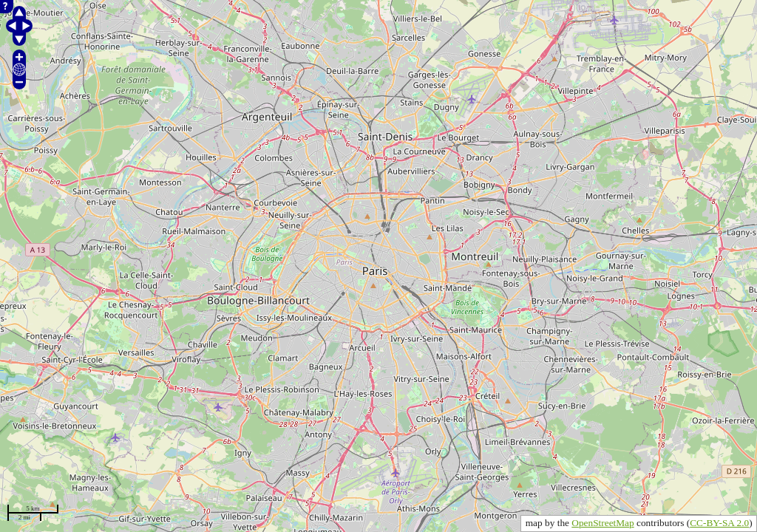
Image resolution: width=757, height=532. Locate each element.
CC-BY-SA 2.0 (719, 523)
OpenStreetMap (602, 523)
